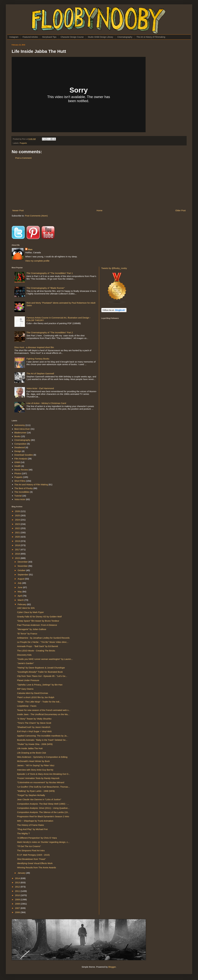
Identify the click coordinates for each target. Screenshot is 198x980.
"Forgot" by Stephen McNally (31, 795)
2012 (18, 887)
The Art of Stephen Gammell (40, 373)
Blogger (112, 967)
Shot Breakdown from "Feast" (32, 859)
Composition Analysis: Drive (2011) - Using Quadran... (43, 808)
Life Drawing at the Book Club (32, 753)
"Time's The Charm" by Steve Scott (34, 723)
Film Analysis (21, 459)
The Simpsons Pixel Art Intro (31, 850)
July (20, 583)
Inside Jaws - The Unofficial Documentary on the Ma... (43, 714)
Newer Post (18, 210)
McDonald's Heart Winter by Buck (33, 761)
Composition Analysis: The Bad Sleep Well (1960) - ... (43, 804)
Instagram (14, 37)
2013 (18, 882)
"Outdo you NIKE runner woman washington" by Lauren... (45, 659)
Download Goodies (24, 455)
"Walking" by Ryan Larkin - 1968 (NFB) (36, 791)
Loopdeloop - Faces (27, 706)
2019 (18, 541)
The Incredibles (22, 492)
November (23, 566)
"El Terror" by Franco (27, 634)
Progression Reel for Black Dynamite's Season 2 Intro (43, 816)
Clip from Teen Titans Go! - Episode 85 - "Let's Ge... (42, 676)
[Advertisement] (99, 184)
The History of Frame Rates (31, 825)
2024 (18, 520)
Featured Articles (30, 37)
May (20, 592)
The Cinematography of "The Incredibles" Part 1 (50, 273)
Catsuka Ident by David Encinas (33, 693)
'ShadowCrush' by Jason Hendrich (34, 727)
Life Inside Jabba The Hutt (30, 748)
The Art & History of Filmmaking (151, 37)
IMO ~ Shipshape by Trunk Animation (35, 821)
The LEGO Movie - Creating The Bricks (36, 651)
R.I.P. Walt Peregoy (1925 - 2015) (33, 855)
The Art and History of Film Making (31, 484)
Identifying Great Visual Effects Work (35, 863)
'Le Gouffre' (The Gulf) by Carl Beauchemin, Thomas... (44, 787)
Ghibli (17, 462)
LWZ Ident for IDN (26, 608)
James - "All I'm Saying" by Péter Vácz (36, 765)
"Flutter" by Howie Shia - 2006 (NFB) (35, 744)
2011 (18, 891)
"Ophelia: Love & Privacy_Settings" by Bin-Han (40, 685)
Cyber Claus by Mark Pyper (31, 612)
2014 (18, 878)
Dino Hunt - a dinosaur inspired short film (34, 347)
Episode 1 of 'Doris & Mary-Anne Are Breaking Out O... (44, 774)
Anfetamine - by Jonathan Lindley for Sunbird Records (43, 638)
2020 (18, 537)
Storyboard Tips (49, 37)
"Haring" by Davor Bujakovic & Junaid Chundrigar (41, 668)
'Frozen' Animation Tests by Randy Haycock (38, 778)
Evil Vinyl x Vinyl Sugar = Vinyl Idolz (35, 731)
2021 (18, 532)
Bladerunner (20, 433)
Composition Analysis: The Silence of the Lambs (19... (43, 812)
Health (18, 466)
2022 (18, 528)
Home (99, 210)
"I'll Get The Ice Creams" (29, 846)
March (21, 600)
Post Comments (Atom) (36, 216)
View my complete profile (37, 261)
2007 (18, 908)
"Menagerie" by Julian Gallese (32, 629)
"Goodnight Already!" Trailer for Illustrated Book (40, 672)
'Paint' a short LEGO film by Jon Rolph (36, 697)
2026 (18, 511)
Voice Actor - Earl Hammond (40, 388)
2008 (18, 904)
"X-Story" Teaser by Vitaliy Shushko (34, 719)
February (22, 604)
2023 (18, 524)
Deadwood (20, 447)
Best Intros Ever (22, 429)
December (23, 562)
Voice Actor (20, 499)
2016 (18, 554)
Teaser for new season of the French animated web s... (44, 710)
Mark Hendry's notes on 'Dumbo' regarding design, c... (43, 842)
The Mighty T (24, 833)
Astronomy (20, 425)
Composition (20, 444)
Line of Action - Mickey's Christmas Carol (46, 403)
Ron (30, 249)
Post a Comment (23, 158)
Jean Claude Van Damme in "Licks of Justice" (39, 799)
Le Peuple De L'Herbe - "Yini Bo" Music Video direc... (43, 642)
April (20, 596)
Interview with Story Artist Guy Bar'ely (35, 770)
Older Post (180, 210)
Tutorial (18, 496)
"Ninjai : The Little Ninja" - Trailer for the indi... (39, 702)
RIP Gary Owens (25, 689)
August (21, 579)
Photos (18, 473)
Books (17, 436)
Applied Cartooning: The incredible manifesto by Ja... (43, 736)
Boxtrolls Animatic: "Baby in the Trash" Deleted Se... (42, 740)
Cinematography (125, 37)
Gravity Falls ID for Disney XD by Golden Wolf (39, 617)
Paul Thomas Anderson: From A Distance (37, 625)
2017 (18, 549)
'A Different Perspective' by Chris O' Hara (37, 838)
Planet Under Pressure (28, 680)
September (23, 575)
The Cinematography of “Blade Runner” (46, 288)
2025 (18, 515)
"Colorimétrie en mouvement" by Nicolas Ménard (41, 782)
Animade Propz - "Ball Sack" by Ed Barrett (38, 646)
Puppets (23, 143)
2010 (18, 895)
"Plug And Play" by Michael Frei (32, 829)
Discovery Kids (24, 655)
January (22, 873)
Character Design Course (72, 37)
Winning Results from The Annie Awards (37, 867)
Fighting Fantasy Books (38, 359)
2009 (18, 899)
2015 (18, 558)
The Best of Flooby (24, 488)
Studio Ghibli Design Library (100, 37)
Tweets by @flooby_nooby (114, 268)
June (20, 587)
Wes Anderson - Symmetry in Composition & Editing (42, 757)
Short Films (20, 481)
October (22, 570)
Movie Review (21, 470)
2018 (18, 545)
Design (18, 451)
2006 (18, 912)
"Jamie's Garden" (26, 663)
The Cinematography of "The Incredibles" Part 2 (50, 332)
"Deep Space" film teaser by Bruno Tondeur (38, 621)
